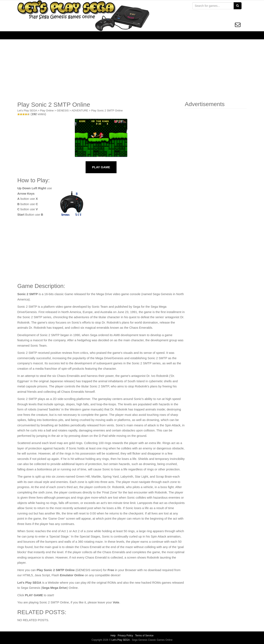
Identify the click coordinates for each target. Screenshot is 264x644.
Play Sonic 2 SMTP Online (107, 110)
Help (113, 636)
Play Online (47, 110)
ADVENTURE (80, 110)
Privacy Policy (125, 636)
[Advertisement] (132, 70)
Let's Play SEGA (27, 110)
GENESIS (63, 110)
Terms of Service (144, 636)
